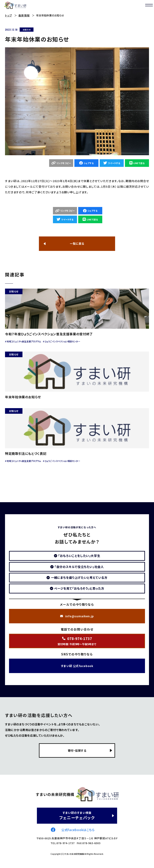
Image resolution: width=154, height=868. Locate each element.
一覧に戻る (77, 243)
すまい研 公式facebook (77, 666)
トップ (8, 15)
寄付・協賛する (77, 750)
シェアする (89, 163)
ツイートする (114, 163)
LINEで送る (139, 163)
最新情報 (24, 15)
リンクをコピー (64, 163)
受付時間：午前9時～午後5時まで (77, 641)
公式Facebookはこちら (78, 830)
